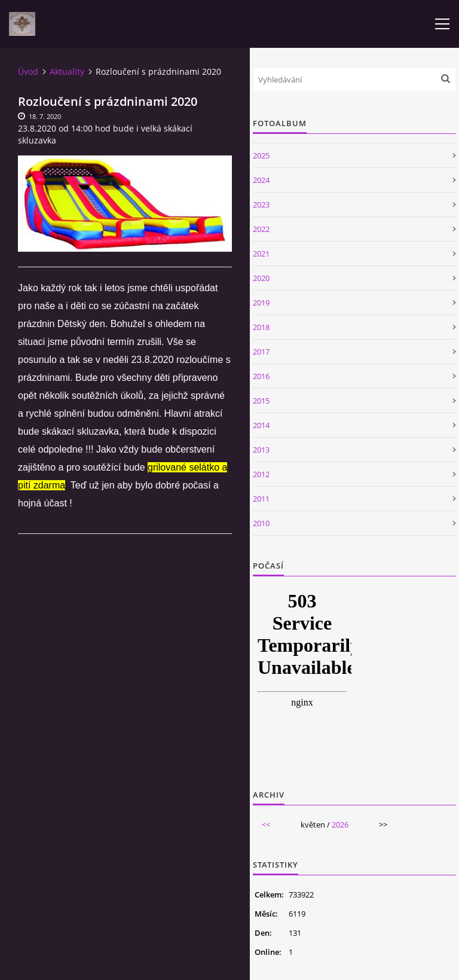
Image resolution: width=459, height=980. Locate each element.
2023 (261, 204)
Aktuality (67, 71)
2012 (261, 474)
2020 (261, 278)
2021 (261, 254)
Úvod (28, 71)
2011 (261, 499)
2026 (340, 825)
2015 (261, 401)
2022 (261, 229)
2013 (261, 450)
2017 (261, 352)
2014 (261, 425)
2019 (261, 303)
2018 (261, 327)
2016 (261, 376)
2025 (261, 155)
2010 (261, 523)
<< (266, 825)
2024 (261, 180)
